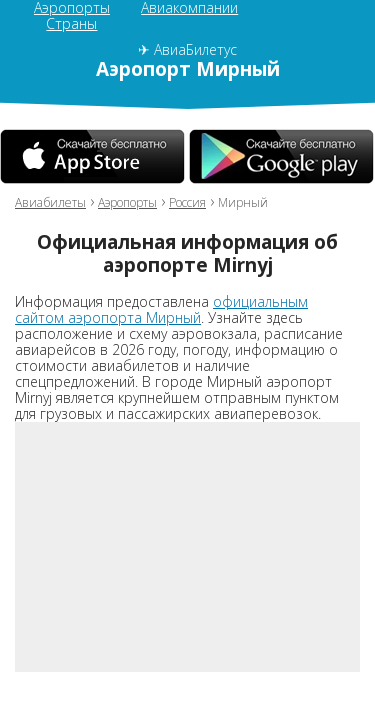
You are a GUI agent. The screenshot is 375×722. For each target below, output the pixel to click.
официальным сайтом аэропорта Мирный (161, 309)
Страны (71, 23)
